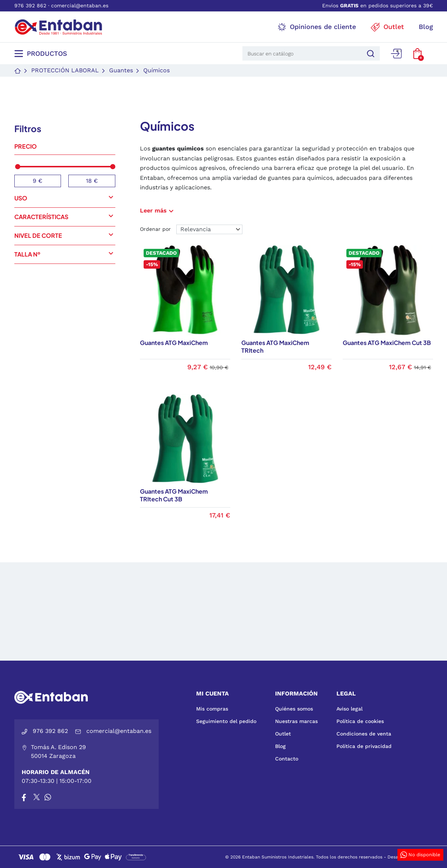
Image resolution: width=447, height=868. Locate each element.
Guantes (121, 70)
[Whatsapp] (48, 797)
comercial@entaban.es (80, 6)
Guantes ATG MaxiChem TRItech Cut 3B (174, 495)
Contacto (287, 759)
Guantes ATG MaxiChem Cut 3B (387, 343)
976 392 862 (30, 6)
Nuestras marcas (296, 721)
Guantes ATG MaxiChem (174, 343)
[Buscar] (370, 53)
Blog (280, 746)
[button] (417, 54)
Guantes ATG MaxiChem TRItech (275, 346)
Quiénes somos (294, 709)
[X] (37, 797)
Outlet (283, 734)
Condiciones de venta (364, 734)
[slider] (18, 167)
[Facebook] (24, 797)
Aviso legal (349, 709)
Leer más (158, 210)
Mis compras (212, 709)
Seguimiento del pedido (226, 721)
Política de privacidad (364, 746)
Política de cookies (360, 721)
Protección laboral (65, 70)
